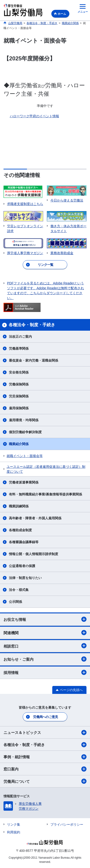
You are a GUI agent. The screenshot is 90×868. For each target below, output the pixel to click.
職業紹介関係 (19, 444)
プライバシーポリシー (67, 824)
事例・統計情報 (45, 757)
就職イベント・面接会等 (25, 456)
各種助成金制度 (20, 530)
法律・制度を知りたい (25, 578)
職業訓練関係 (19, 506)
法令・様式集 (19, 590)
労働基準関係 (19, 348)
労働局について (45, 781)
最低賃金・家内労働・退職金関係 (34, 360)
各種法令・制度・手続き (45, 745)
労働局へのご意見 (45, 717)
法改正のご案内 (20, 337)
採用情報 (45, 672)
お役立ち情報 (45, 619)
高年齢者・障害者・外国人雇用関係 (35, 518)
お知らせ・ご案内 (45, 659)
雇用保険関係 (19, 408)
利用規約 (14, 832)
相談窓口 (45, 646)
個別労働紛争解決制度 (25, 432)
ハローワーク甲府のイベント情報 (34, 116)
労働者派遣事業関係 (24, 482)
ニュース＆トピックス (45, 732)
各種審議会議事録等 (24, 542)
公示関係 (15, 602)
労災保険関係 (19, 396)
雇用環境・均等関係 (24, 420)
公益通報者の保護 (22, 566)
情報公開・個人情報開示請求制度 (34, 554)
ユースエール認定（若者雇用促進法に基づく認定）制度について (46, 469)
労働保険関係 (19, 384)
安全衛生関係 (19, 372)
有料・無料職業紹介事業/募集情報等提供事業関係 (45, 494)
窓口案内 (45, 769)
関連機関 (45, 633)
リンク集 (14, 824)
